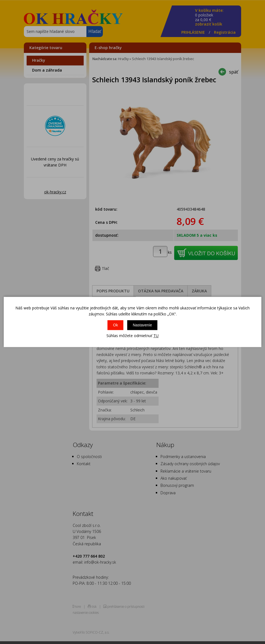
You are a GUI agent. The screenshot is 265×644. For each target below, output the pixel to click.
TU (156, 336)
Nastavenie (142, 325)
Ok (115, 325)
